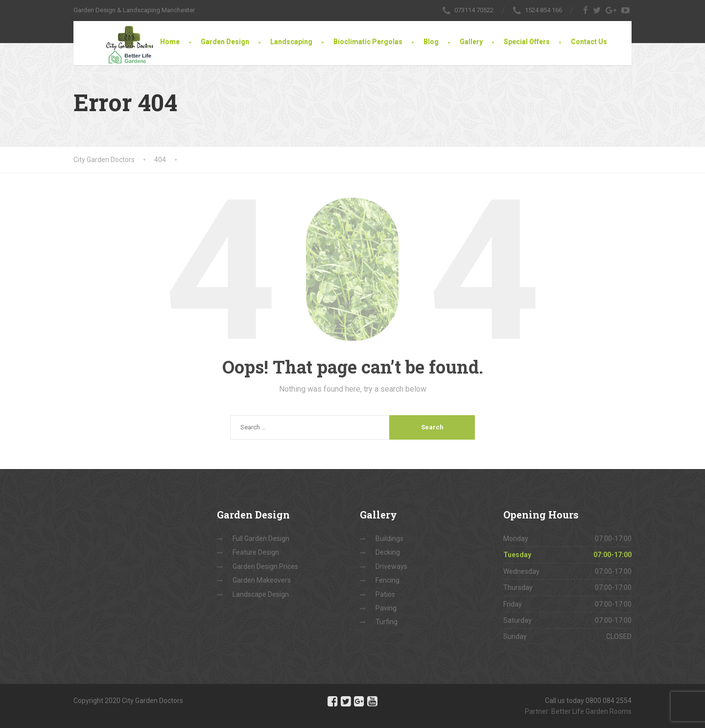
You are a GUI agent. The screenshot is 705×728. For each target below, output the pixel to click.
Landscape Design (261, 594)
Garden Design (225, 42)
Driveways (391, 566)
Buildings (389, 539)
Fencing (388, 580)
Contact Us (589, 42)
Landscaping (291, 42)
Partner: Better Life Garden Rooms (578, 711)
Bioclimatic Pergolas (368, 42)
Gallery (471, 42)
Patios (385, 594)
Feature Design (256, 552)
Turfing (387, 622)
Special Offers (527, 42)
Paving (386, 608)
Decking (388, 552)
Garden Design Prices (265, 566)
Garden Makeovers (262, 580)
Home (170, 42)
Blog (431, 42)
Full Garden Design (261, 539)
